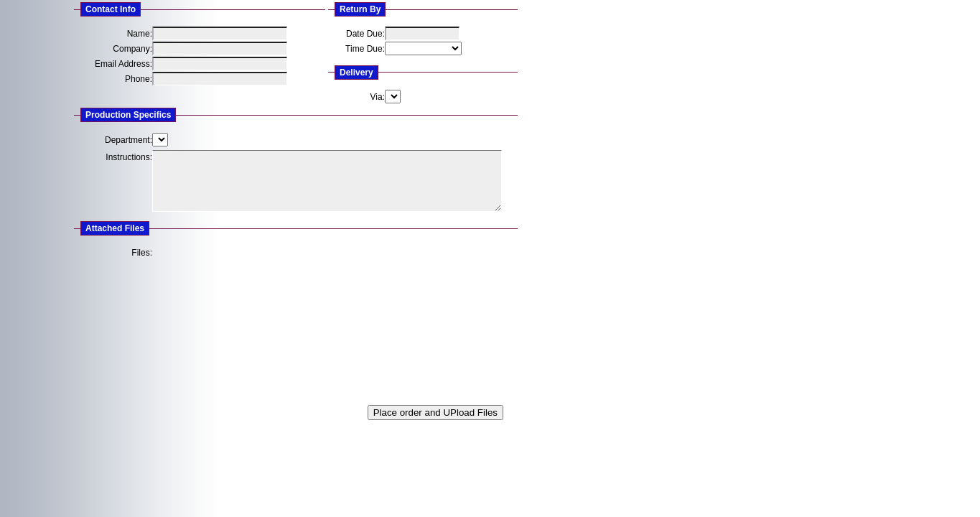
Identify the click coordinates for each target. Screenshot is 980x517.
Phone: (139, 79)
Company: (132, 49)
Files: (142, 253)
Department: (129, 140)
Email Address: (123, 64)
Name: (140, 34)
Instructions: (129, 157)
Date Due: (365, 34)
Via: (378, 97)
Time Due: (365, 49)
